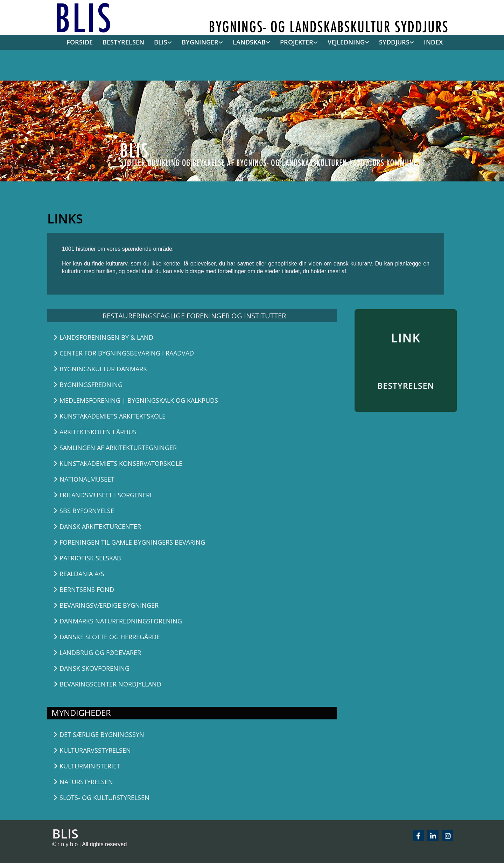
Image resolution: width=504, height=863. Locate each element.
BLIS (161, 42)
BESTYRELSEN (123, 42)
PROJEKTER (297, 42)
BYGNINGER (200, 42)
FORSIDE (80, 42)
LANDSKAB (249, 42)
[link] (160, 43)
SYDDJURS (394, 42)
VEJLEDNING (346, 42)
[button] (146, 337)
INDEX (433, 42)
